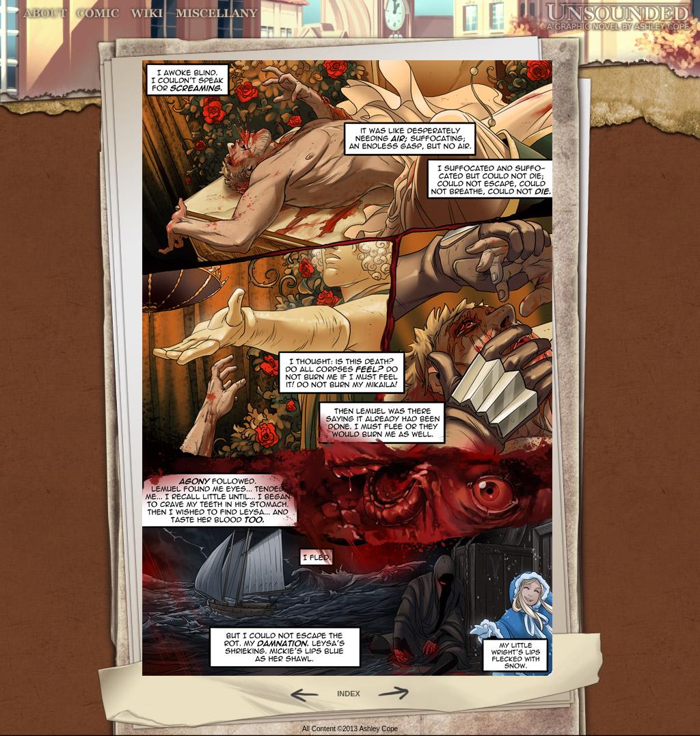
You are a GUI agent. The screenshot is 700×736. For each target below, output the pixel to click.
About (46, 13)
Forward (398, 694)
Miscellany (217, 13)
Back (299, 694)
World (147, 13)
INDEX (349, 694)
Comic (98, 13)
